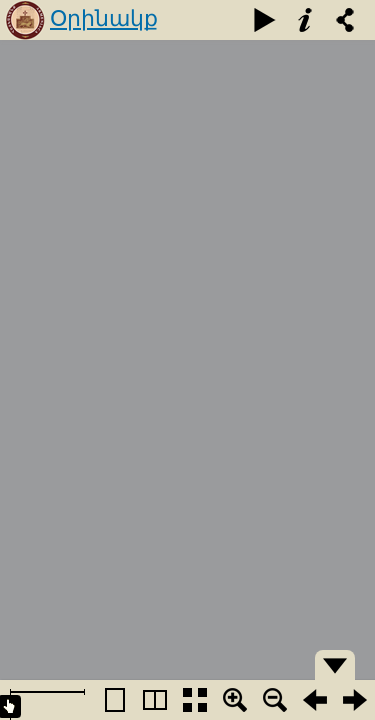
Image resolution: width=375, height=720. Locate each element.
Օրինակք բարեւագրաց (128, 37)
